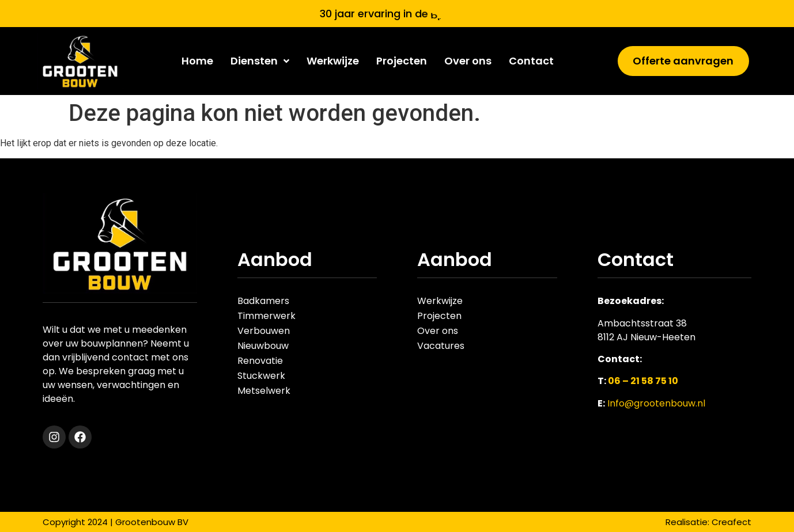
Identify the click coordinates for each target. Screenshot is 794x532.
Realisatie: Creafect (708, 522)
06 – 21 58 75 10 (643, 381)
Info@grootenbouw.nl (656, 403)
